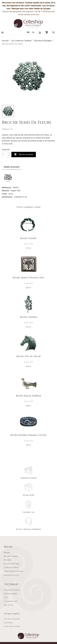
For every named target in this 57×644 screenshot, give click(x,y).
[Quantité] (5, 155)
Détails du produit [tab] (12, 167)
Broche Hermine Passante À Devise (29, 435)
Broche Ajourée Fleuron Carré (28, 277)
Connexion (8, 623)
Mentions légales (11, 594)
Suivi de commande (12, 619)
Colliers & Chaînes (11, 567)
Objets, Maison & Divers (14, 571)
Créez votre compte (12, 626)
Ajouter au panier (24, 155)
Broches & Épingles (12, 564)
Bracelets (8, 560)
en (33, 32)
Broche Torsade (28, 238)
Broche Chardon (28, 317)
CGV (6, 597)
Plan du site (9, 605)
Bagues (7, 552)
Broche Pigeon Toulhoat (29, 396)
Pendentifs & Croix (11, 575)
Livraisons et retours (12, 590)
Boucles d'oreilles (11, 556)
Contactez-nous (11, 601)
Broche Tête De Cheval (29, 356)
